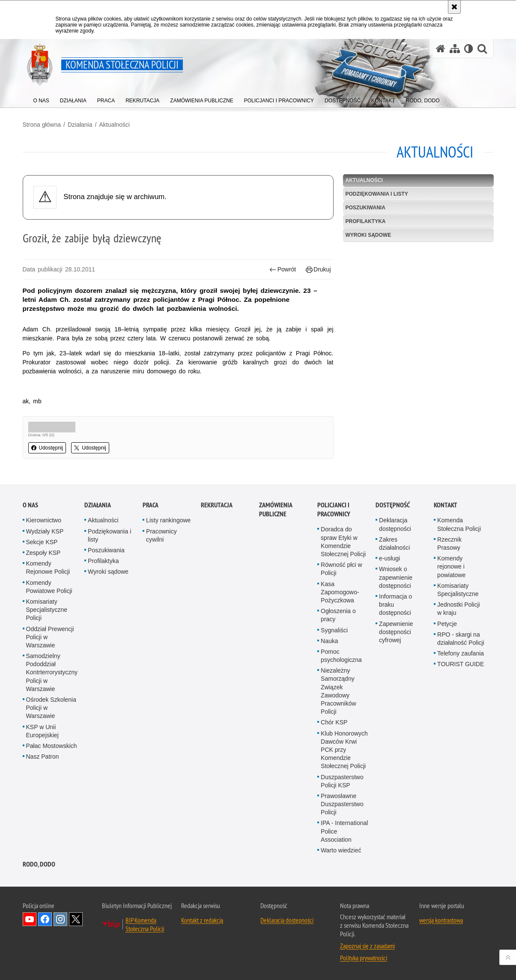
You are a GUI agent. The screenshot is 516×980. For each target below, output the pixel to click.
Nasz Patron (43, 833)
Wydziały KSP (45, 607)
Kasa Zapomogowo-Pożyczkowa (340, 668)
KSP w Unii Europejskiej (42, 807)
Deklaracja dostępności (395, 600)
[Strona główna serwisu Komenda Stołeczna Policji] (441, 49)
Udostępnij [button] (47, 448)
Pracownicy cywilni (161, 611)
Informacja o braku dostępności (395, 681)
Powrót (283, 270)
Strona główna (42, 125)
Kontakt (446, 581)
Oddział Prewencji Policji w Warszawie (50, 713)
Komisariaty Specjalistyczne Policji (47, 686)
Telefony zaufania (461, 730)
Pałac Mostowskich (52, 822)
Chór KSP (334, 798)
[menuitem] (41, 99)
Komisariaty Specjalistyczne (458, 666)
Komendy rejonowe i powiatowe (451, 643)
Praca (151, 581)
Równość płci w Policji (341, 645)
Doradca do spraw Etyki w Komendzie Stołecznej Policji (343, 618)
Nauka (329, 717)
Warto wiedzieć (341, 926)
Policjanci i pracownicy (334, 586)
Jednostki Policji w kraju (459, 685)
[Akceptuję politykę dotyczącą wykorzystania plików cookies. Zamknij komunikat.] (454, 7)
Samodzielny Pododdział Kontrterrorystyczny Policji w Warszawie (52, 749)
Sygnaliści (334, 706)
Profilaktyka (366, 221)
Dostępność (393, 581)
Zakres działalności (394, 619)
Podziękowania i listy (377, 194)
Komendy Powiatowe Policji (49, 663)
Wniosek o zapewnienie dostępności (396, 653)
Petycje (447, 700)
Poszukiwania (365, 208)
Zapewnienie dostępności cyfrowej (396, 708)
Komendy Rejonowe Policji (48, 644)
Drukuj (318, 270)
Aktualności (114, 125)
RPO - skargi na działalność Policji (461, 714)
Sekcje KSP (42, 618)
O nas (30, 581)
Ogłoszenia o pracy (338, 691)
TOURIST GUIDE (461, 740)
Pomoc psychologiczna (341, 731)
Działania (80, 125)
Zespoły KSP (43, 629)
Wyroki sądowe (368, 235)
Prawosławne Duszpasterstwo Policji (342, 880)
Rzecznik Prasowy (449, 619)
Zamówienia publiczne (276, 586)
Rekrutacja (217, 581)
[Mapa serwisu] (455, 49)
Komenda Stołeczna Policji (459, 600)
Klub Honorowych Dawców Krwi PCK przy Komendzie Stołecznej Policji (344, 826)
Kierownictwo (44, 596)
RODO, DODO (39, 940)
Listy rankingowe (168, 596)
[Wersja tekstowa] (469, 49)
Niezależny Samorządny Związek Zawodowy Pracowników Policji (338, 767)
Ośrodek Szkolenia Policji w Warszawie (51, 784)
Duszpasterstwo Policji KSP (342, 857)
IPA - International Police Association (344, 907)
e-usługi (389, 634)
